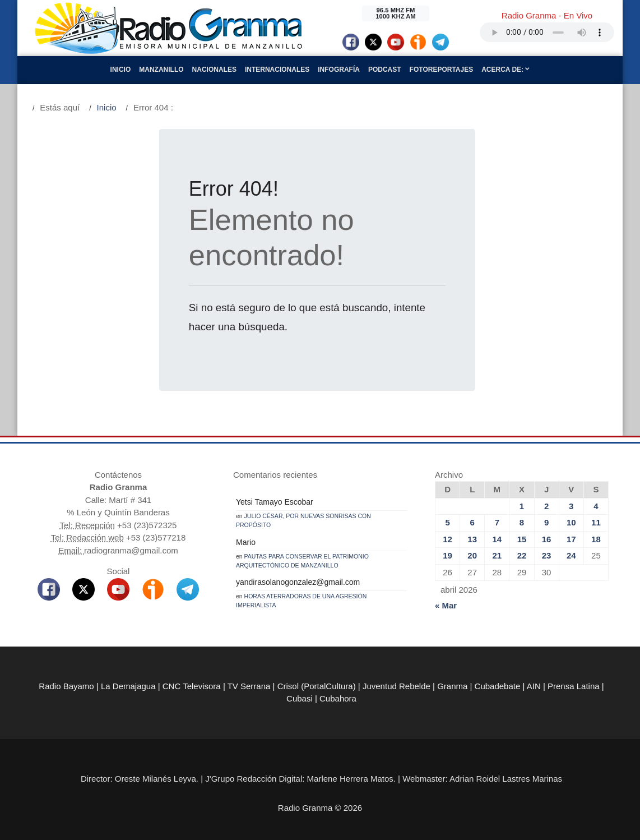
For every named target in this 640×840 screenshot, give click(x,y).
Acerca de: (505, 70)
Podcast (385, 70)
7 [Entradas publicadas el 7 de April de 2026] (497, 522)
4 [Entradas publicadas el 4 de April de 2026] (596, 506)
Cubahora (338, 698)
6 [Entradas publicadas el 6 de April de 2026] (472, 522)
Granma (452, 686)
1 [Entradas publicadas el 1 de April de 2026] (522, 506)
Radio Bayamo (66, 686)
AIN (534, 686)
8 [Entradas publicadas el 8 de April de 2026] (522, 522)
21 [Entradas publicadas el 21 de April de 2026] (497, 555)
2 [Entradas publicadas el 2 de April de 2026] (546, 506)
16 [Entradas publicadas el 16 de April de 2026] (547, 539)
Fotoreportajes (442, 70)
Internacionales (277, 70)
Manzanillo (161, 70)
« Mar (446, 605)
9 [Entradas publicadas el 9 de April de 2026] (546, 522)
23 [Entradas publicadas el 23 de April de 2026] (547, 555)
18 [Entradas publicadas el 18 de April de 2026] (596, 539)
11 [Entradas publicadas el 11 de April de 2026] (596, 522)
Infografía (339, 70)
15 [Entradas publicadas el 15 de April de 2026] (522, 539)
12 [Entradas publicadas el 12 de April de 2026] (447, 539)
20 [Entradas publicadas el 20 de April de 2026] (472, 555)
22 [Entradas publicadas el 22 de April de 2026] (522, 555)
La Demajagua (128, 686)
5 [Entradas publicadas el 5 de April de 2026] (447, 522)
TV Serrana (249, 686)
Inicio (121, 70)
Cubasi (300, 698)
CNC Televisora (192, 686)
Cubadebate (498, 686)
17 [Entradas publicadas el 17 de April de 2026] (571, 539)
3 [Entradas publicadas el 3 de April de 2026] (571, 506)
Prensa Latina (574, 686)
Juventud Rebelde (396, 686)
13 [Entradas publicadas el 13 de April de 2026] (472, 539)
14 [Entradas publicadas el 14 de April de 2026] (497, 539)
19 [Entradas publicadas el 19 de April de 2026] (447, 555)
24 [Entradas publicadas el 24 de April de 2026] (571, 555)
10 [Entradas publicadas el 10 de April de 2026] (571, 522)
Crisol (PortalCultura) (317, 686)
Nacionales (214, 70)
